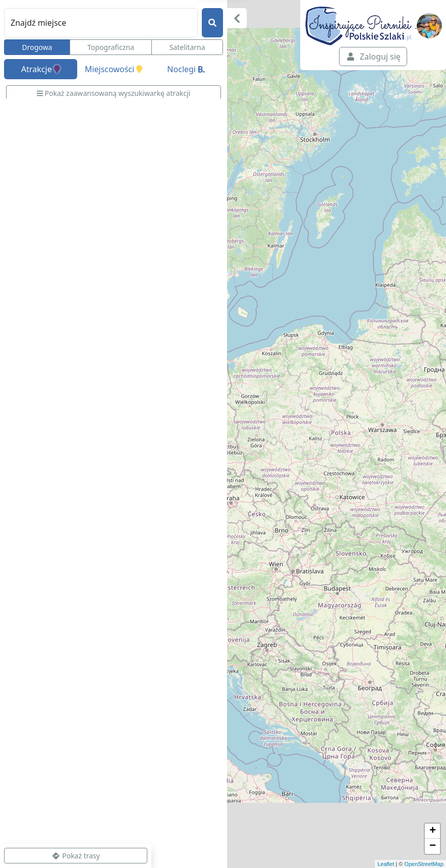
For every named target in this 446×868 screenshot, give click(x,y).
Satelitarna (187, 47)
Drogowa (37, 47)
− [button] (433, 846)
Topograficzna (111, 47)
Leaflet (386, 864)
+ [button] (433, 831)
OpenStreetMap (424, 864)
